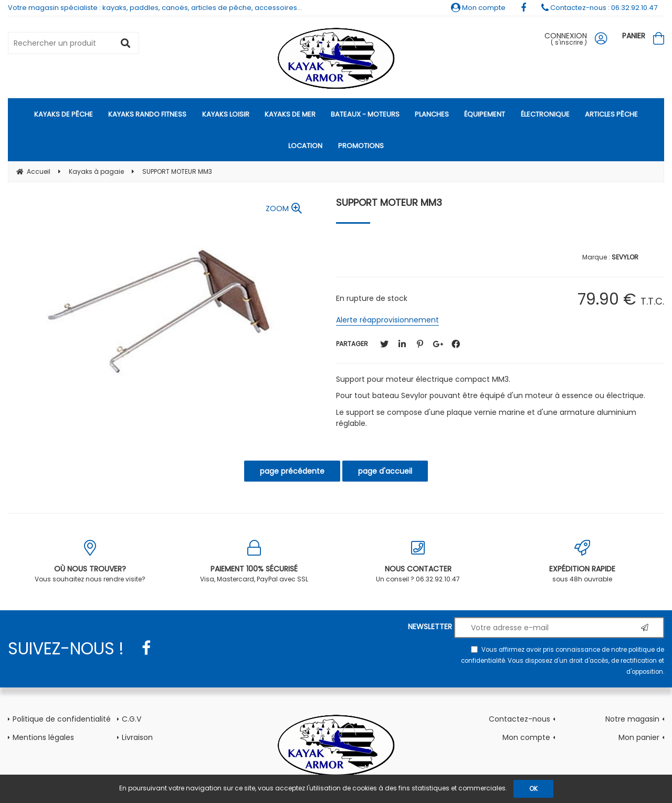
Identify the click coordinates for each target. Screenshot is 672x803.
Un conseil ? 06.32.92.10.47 (418, 562)
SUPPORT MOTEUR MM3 (389, 202)
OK (533, 789)
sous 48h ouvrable (582, 562)
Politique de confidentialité (62, 719)
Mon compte (478, 8)
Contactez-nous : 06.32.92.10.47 (599, 8)
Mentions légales (43, 737)
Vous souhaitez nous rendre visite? (90, 562)
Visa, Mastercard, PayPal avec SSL (254, 562)
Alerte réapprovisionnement (387, 320)
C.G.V (132, 719)
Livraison (137, 737)
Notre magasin (632, 719)
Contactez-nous (519, 719)
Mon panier (639, 737)
